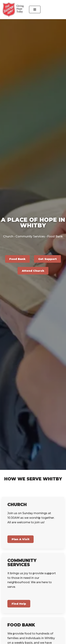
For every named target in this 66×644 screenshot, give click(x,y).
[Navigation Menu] (35, 9)
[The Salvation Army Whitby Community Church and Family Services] (13, 10)
